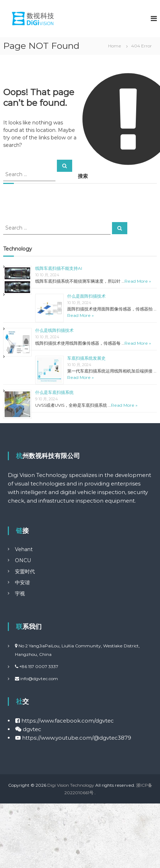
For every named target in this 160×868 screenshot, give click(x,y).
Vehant (24, 549)
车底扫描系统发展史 (86, 358)
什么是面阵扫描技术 (86, 296)
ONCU (23, 560)
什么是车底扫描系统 (54, 392)
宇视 (20, 594)
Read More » (138, 281)
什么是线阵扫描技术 (54, 330)
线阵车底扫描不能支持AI (59, 268)
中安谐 (22, 582)
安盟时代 (25, 571)
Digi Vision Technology (71, 785)
